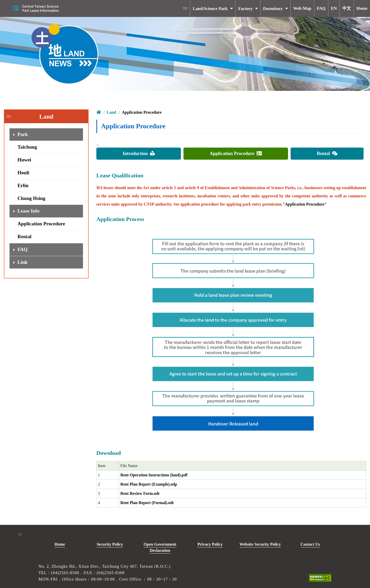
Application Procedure (41, 224)
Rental (24, 237)
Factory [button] (245, 9)
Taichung (27, 147)
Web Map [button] (302, 8)
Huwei (24, 160)
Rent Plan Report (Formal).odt (148, 503)
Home (60, 544)
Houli (23, 173)
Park (23, 134)
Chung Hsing (31, 198)
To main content (78, 4)
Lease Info (29, 211)
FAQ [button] (321, 8)
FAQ (22, 249)
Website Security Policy (260, 544)
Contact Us (310, 544)
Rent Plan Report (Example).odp (149, 484)
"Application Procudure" (305, 204)
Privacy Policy (210, 544)
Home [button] (362, 8)
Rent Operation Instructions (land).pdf (155, 475)
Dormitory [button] (273, 9)
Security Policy (110, 544)
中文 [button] (347, 8)
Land (111, 112)
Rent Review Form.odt (140, 493)
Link (22, 262)
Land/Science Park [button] (210, 9)
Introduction (139, 153)
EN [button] (334, 8)
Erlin (23, 185)
